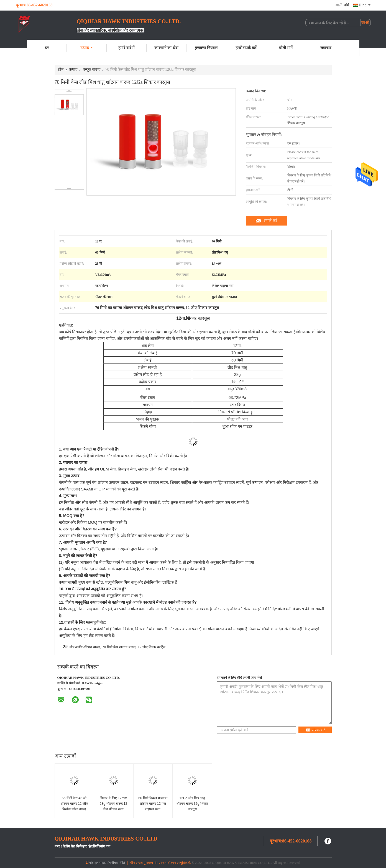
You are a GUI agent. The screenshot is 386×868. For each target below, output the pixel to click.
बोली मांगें (342, 5)
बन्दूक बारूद (92, 69)
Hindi (365, 5)
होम (61, 69)
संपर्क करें (270, 221)
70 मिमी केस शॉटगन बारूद (119, 647)
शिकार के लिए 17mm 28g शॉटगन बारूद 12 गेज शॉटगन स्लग (113, 804)
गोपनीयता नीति (116, 863)
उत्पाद (87, 48)
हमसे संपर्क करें (246, 48)
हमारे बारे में (126, 48)
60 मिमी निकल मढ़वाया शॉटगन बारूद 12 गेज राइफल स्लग (153, 804)
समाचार (326, 48)
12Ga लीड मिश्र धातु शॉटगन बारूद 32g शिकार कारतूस (192, 804)
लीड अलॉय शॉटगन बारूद (85, 647)
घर (47, 48)
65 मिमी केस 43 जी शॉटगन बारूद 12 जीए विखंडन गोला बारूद (74, 804)
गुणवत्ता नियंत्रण (206, 48)
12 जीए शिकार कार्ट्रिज (152, 647)
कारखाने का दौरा (166, 48)
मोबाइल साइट (96, 863)
